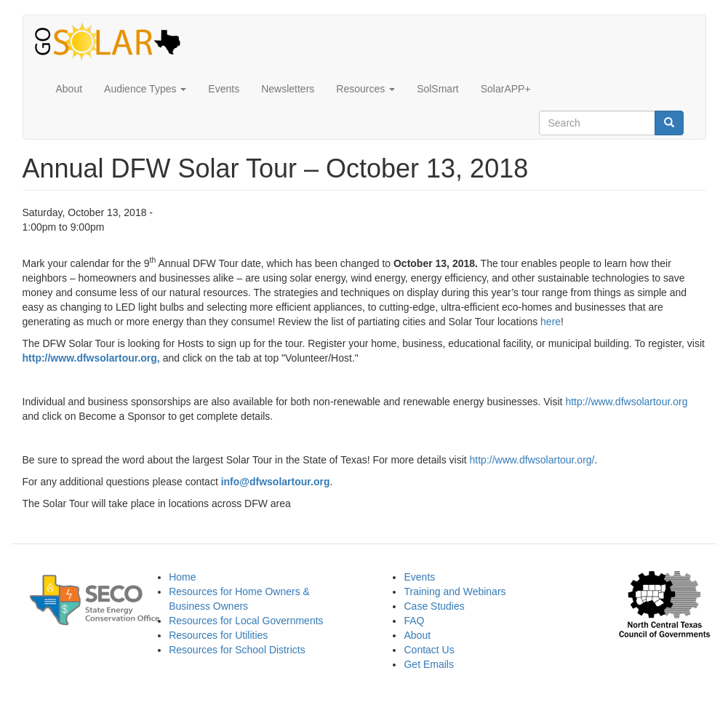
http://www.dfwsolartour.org (90, 358)
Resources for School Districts (237, 650)
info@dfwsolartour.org (276, 482)
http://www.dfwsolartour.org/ (532, 460)
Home (182, 577)
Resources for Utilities (218, 635)
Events (224, 89)
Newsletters (288, 89)
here (551, 322)
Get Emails (428, 664)
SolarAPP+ (506, 89)
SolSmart (438, 89)
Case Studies (434, 606)
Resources (365, 89)
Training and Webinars (455, 592)
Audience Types (145, 89)
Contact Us (429, 650)
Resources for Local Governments (246, 621)
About (69, 89)
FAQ (414, 621)
